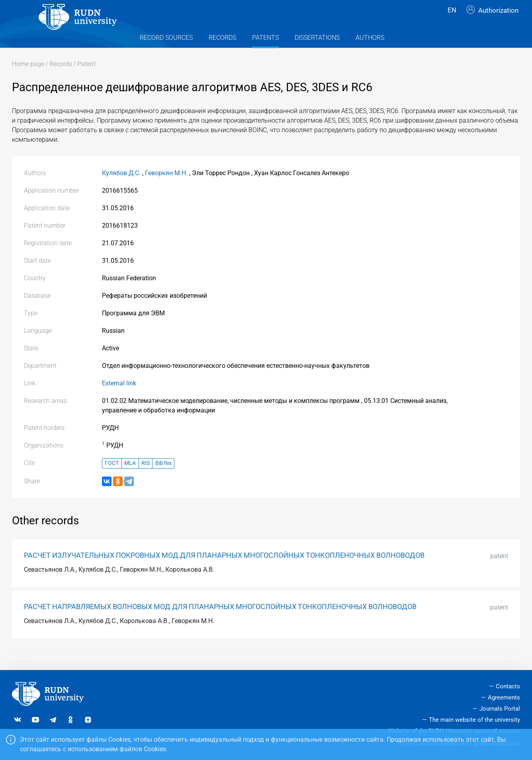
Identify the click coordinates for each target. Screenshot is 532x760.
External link (119, 399)
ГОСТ (112, 479)
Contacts (508, 686)
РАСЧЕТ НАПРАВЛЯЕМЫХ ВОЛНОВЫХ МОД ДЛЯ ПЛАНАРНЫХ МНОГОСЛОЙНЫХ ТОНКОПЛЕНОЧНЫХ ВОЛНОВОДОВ (220, 623)
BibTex (163, 479)
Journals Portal (500, 709)
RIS (146, 479)
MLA (130, 479)
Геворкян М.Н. (166, 189)
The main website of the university (474, 720)
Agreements (504, 697)
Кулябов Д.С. (121, 189)
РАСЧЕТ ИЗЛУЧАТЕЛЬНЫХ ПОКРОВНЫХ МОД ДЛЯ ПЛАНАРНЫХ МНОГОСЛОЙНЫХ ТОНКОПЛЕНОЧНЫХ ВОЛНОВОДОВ (224, 571)
